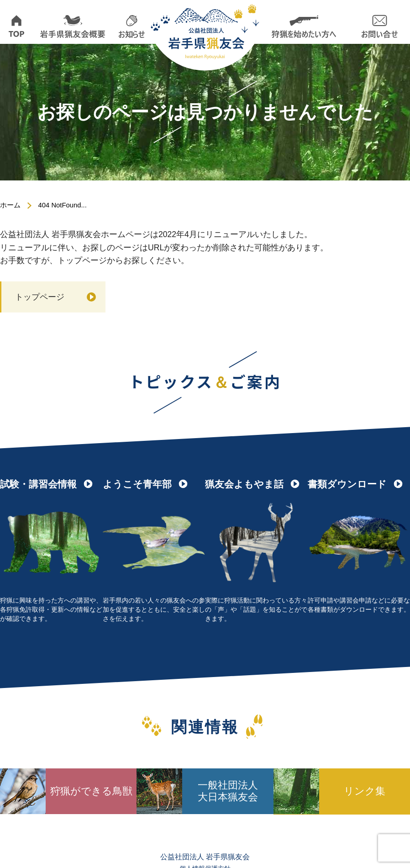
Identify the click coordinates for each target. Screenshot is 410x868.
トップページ (40, 296)
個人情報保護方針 (205, 848)
